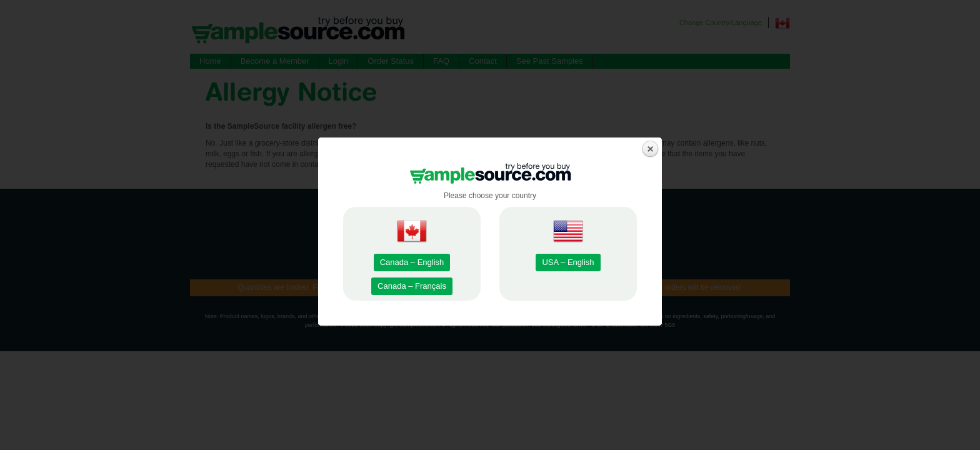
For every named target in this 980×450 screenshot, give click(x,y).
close (650, 149)
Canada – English (412, 262)
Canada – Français (412, 286)
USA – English (568, 262)
